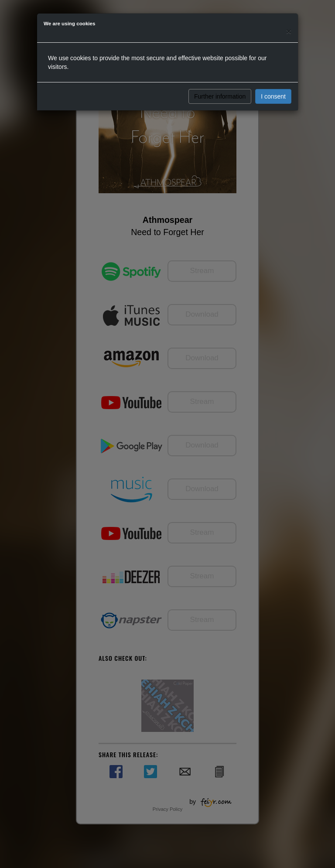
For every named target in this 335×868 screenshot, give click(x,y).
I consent (273, 96)
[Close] (289, 31)
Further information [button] (220, 96)
